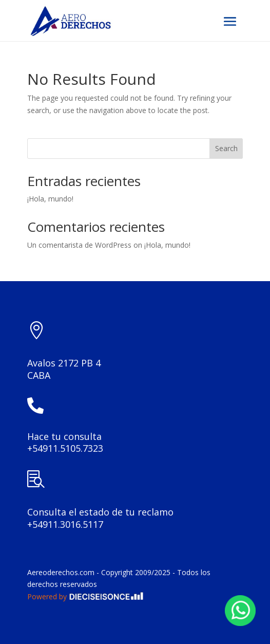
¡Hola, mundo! (50, 199)
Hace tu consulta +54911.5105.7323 (65, 443)
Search (226, 148)
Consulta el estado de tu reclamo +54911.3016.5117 (100, 518)
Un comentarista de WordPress (79, 245)
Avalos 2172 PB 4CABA (64, 369)
